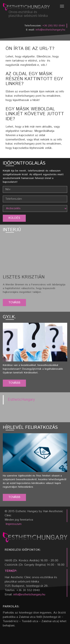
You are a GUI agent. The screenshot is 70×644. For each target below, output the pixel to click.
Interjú (12, 230)
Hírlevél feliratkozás (30, 427)
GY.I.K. (9, 317)
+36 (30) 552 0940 (54, 26)
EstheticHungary (21, 400)
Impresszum (14, 524)
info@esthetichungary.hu (50, 30)
